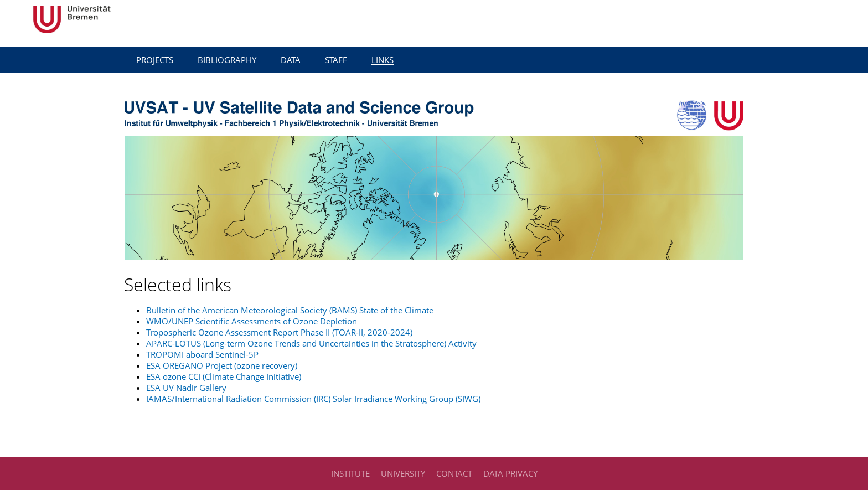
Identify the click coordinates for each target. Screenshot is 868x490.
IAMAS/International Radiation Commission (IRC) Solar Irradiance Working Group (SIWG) (313, 399)
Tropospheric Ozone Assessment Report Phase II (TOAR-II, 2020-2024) (279, 332)
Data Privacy (510, 473)
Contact (454, 473)
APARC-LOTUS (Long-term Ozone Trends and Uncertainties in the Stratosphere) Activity (311, 343)
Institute (350, 473)
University (403, 473)
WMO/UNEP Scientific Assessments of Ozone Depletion (252, 321)
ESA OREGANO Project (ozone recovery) (222, 365)
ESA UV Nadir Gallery (186, 388)
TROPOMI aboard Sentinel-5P (202, 354)
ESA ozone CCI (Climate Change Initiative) (224, 376)
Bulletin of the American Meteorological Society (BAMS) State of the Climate (290, 310)
